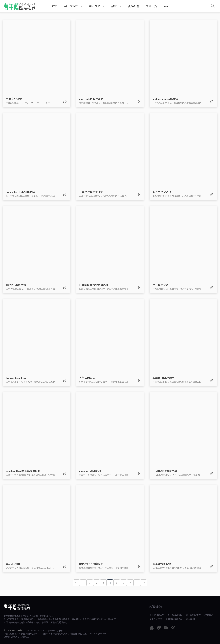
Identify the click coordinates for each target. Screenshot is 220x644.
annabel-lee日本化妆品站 (20, 192)
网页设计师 (191, 619)
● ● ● (166, 6)
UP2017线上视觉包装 (165, 471)
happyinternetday (16, 378)
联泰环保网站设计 (163, 378)
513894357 (24, 637)
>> (144, 583)
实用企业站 (73, 6)
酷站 (117, 6)
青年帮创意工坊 (28, 616)
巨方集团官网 (160, 285)
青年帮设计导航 (175, 615)
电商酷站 (97, 6)
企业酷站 (208, 615)
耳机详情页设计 (162, 564)
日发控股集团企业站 (91, 192)
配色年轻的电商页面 (91, 564)
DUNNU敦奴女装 (16, 285)
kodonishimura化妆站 (165, 99)
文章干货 (151, 6)
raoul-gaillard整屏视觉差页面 (23, 471)
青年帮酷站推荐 (11, 616)
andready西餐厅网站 (91, 99)
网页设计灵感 (156, 619)
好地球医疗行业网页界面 (94, 285)
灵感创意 (134, 6)
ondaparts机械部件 (90, 471)
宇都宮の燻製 (14, 99)
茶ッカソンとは (162, 192)
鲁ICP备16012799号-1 (14, 631)
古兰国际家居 (87, 378)
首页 (55, 6)
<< (76, 583)
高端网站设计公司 (174, 619)
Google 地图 (13, 564)
